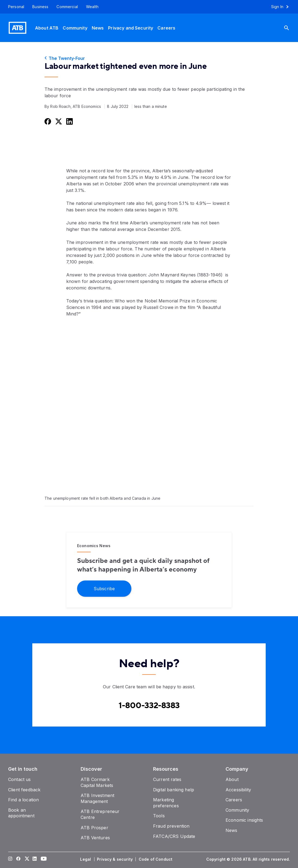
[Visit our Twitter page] (27, 859)
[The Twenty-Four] (149, 58)
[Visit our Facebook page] (18, 859)
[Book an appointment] (21, 813)
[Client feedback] (24, 790)
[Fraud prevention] (171, 826)
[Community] (75, 28)
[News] (98, 28)
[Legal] (86, 859)
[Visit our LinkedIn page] (35, 859)
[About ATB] (47, 28)
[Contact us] (20, 779)
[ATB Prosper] (94, 828)
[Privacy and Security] (131, 28)
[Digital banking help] (174, 790)
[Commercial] (67, 7)
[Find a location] (23, 800)
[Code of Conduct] (156, 859)
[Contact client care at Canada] (149, 706)
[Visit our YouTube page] (43, 859)
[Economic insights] (244, 820)
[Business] (40, 7)
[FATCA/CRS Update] (174, 836)
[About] (232, 779)
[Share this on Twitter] (58, 121)
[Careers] (166, 28)
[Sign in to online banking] (282, 7)
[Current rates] (167, 779)
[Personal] (14, 7)
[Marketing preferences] (166, 803)
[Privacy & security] (115, 859)
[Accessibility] (238, 790)
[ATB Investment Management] (97, 798)
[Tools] (159, 816)
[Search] (291, 28)
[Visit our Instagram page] (10, 859)
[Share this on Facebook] (47, 121)
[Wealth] (92, 7)
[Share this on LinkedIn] (69, 121)
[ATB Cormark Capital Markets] (97, 782)
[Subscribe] (104, 588)
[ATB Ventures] (95, 838)
